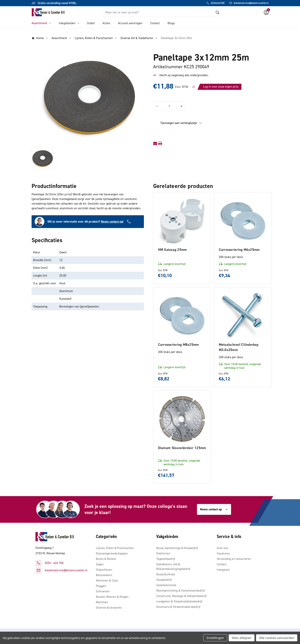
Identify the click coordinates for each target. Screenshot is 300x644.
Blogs (171, 23)
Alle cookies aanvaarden (277, 638)
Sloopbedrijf (164, 580)
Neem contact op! (112, 222)
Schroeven (103, 591)
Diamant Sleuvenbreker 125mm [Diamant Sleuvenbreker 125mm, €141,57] (182, 448)
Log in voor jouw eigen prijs (221, 87)
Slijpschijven (104, 570)
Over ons (222, 548)
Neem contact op (214, 509)
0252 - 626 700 (54, 563)
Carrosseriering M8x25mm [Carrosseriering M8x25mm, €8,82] (178, 345)
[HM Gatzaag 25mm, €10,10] (182, 221)
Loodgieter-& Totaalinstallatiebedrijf (179, 601)
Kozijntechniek (166, 574)
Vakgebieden (69, 23)
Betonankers (104, 575)
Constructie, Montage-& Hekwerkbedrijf (181, 596)
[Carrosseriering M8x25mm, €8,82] (182, 316)
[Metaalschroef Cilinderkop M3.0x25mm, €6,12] (243, 316)
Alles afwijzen (242, 638)
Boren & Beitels (106, 559)
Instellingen (215, 638)
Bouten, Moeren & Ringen (112, 597)
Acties (106, 23)
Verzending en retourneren (234, 559)
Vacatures (223, 553)
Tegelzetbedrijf (166, 559)
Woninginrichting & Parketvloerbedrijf (181, 591)
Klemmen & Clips (107, 580)
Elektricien (163, 553)
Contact (155, 23)
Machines (102, 602)
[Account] (266, 12)
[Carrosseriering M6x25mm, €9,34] (243, 221)
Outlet (91, 23)
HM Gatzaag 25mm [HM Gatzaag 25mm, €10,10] (172, 250)
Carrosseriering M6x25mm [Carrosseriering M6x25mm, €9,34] (239, 250)
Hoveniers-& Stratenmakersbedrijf (178, 607)
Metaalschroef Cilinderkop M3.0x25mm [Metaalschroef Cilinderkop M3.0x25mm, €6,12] (239, 347)
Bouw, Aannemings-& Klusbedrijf (177, 548)
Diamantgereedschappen (112, 553)
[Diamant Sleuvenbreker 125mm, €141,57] (182, 419)
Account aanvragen (130, 23)
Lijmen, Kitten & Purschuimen (115, 548)
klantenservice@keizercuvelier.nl (66, 570)
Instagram (223, 570)
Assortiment (41, 23)
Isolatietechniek (166, 585)
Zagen (100, 564)
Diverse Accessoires (109, 608)
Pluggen (101, 586)
